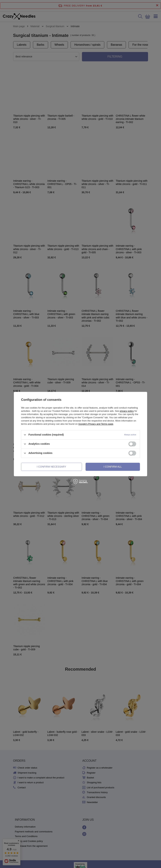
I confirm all (113, 467)
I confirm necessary (51, 467)
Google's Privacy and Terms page (96, 424)
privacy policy (127, 411)
